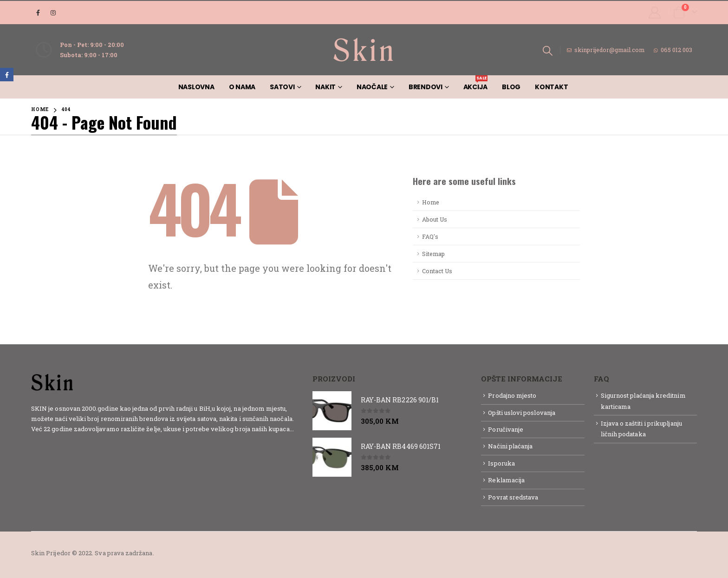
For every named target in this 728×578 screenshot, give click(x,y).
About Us (435, 219)
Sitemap (433, 254)
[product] (332, 411)
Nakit (325, 87)
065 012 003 (673, 50)
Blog (511, 87)
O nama (242, 87)
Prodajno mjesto (512, 395)
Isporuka (501, 463)
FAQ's (430, 236)
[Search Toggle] (548, 50)
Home (431, 202)
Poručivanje (506, 429)
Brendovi (426, 87)
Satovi (282, 87)
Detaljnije (48, 439)
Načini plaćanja (510, 446)
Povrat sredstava (513, 497)
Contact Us (437, 271)
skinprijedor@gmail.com (606, 50)
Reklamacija (506, 480)
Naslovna (196, 87)
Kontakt (551, 87)
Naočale (372, 87)
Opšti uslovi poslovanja (522, 413)
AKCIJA (476, 83)
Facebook (7, 75)
